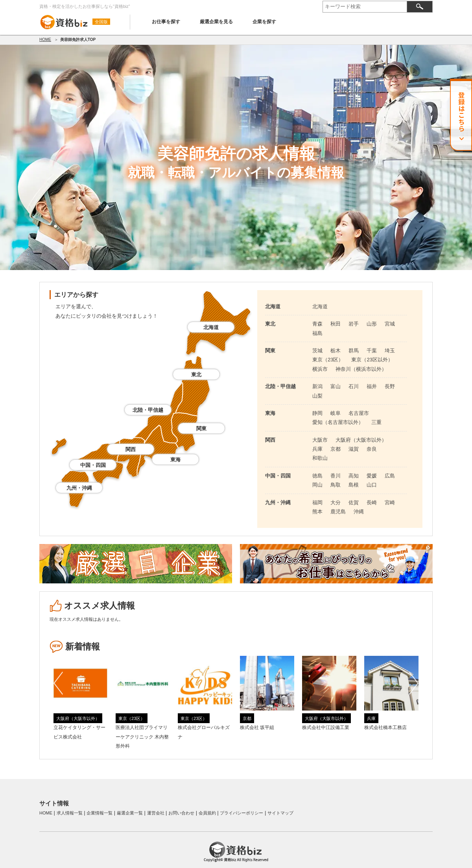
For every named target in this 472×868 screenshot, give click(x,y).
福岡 (317, 502)
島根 (354, 485)
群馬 (354, 351)
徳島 (317, 476)
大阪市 (320, 440)
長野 (390, 386)
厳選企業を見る (216, 22)
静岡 (317, 413)
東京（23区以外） (372, 360)
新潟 (317, 386)
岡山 (317, 485)
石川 (354, 386)
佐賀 (354, 502)
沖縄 (359, 512)
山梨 (317, 396)
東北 (196, 375)
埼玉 (390, 351)
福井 (372, 386)
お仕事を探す (166, 22)
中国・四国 (93, 465)
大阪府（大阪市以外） (361, 440)
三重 (376, 422)
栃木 (336, 351)
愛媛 (372, 476)
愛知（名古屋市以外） (338, 422)
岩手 (354, 324)
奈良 (372, 449)
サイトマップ (280, 813)
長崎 (372, 502)
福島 (317, 333)
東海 (175, 460)
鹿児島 (338, 512)
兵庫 (317, 449)
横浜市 (320, 369)
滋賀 (354, 449)
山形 (372, 324)
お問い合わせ (181, 813)
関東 (201, 428)
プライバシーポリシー (242, 813)
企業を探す (264, 22)
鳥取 (336, 485)
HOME (45, 40)
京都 (336, 449)
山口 (372, 485)
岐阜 (336, 413)
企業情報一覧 (100, 813)
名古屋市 (359, 413)
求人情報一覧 (70, 813)
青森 (317, 324)
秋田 (336, 324)
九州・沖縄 (79, 488)
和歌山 (320, 458)
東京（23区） (328, 360)
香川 (336, 476)
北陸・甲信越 (148, 410)
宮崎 (390, 502)
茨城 (317, 351)
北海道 (211, 327)
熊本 (317, 512)
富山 (336, 386)
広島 (390, 476)
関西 (131, 449)
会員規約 (207, 813)
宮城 (390, 324)
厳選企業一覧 (130, 813)
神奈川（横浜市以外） (361, 369)
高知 (354, 476)
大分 (336, 502)
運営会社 (156, 813)
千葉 (372, 351)
